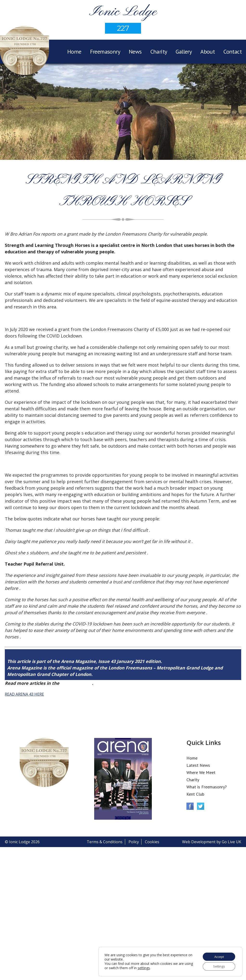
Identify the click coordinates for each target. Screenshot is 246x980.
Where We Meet (201, 772)
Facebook (190, 806)
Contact (233, 52)
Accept (218, 956)
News (135, 52)
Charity (159, 52)
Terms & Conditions (105, 842)
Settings (218, 966)
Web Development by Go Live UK (212, 842)
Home (74, 52)
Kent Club (195, 794)
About (208, 52)
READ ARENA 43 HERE (24, 694)
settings (153, 968)
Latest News (198, 765)
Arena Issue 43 (76, 683)
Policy (134, 842)
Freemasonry (105, 52)
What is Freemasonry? (207, 787)
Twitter (201, 806)
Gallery (184, 52)
